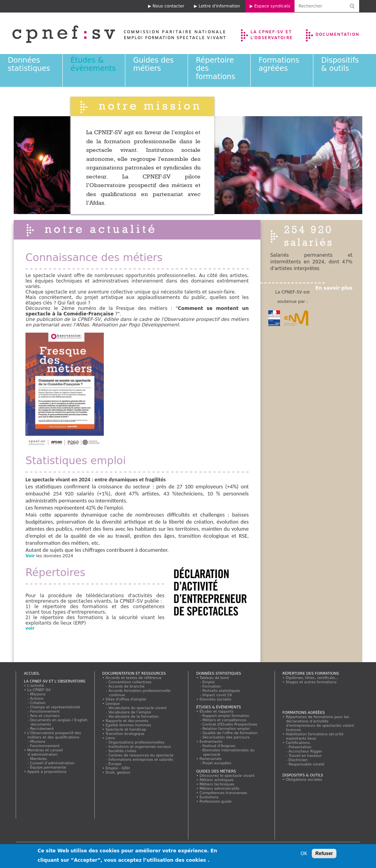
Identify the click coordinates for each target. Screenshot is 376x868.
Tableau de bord (214, 678)
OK (304, 854)
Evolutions (209, 797)
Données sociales (215, 699)
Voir (30, 556)
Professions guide (216, 801)
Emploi (209, 682)
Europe (115, 764)
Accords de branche (127, 686)
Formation (212, 686)
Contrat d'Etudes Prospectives (230, 724)
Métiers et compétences (225, 720)
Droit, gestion (118, 772)
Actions (37, 698)
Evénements (211, 741)
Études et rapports (217, 711)
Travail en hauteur (305, 755)
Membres (39, 759)
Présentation (300, 747)
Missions (38, 694)
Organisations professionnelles (136, 742)
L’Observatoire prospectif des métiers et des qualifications (54, 735)
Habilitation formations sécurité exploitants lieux (315, 736)
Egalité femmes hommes (128, 725)
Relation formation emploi (226, 728)
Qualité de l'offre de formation (230, 733)
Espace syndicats (272, 6)
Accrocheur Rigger (305, 751)
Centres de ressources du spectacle (141, 755)
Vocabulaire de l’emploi (130, 712)
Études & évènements (93, 64)
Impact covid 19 (217, 695)
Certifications (298, 743)
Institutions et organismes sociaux (140, 746)
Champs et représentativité (55, 707)
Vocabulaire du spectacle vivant (138, 708)
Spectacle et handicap (126, 729)
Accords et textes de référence (134, 678)
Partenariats (211, 759)
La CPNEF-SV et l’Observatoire (267, 33)
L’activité (36, 685)
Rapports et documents (127, 721)
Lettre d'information (219, 6)
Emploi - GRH (118, 768)
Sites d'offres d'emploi (126, 699)
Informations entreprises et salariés (141, 759)
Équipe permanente (48, 767)
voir (31, 628)
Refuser (324, 854)
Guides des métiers (153, 64)
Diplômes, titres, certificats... (312, 678)
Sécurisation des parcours (226, 737)
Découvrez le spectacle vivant (227, 775)
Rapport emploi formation (226, 716)
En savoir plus (334, 288)
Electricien (298, 760)
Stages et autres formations (311, 682)
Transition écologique (125, 734)
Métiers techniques (217, 784)
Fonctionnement (45, 711)
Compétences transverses (223, 793)
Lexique (113, 703)
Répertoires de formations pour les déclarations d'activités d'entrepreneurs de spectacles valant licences (320, 723)
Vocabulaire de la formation (134, 716)
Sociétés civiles (123, 751)
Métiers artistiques (217, 780)
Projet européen (217, 763)
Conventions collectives (130, 682)
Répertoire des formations (311, 673)
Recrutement (42, 728)
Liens (110, 738)
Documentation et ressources (340, 33)
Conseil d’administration (52, 763)
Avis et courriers (45, 716)
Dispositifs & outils (340, 64)
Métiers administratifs (220, 788)
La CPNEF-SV (39, 690)
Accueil (32, 673)
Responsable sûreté (307, 764)
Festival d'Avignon (219, 746)
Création (38, 703)
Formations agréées (279, 64)
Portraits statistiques (221, 691)
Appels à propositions (47, 772)
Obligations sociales (304, 779)
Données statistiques (29, 64)
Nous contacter (169, 6)
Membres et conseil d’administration (45, 752)
